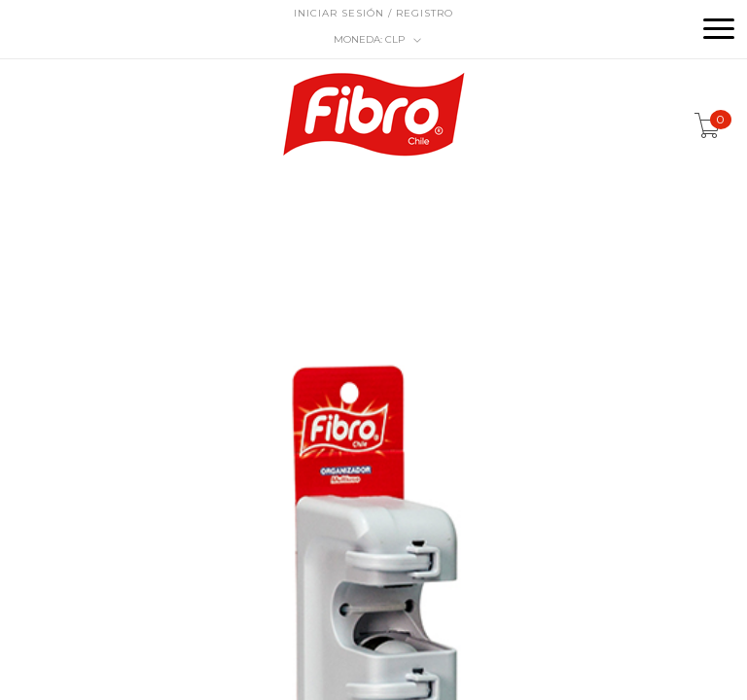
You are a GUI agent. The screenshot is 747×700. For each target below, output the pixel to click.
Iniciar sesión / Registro (373, 13)
